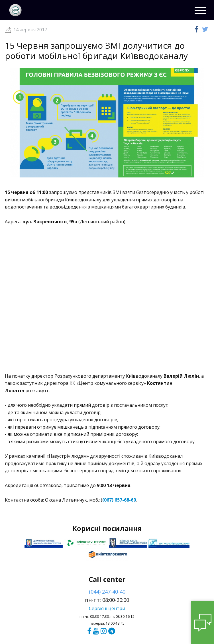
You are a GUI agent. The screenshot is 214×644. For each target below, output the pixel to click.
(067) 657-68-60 (119, 500)
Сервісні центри (107, 608)
